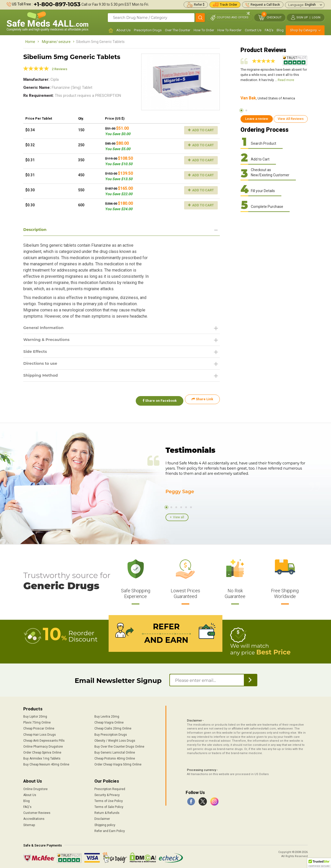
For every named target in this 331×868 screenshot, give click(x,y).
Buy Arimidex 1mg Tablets (42, 757)
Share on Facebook (157, 402)
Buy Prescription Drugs (111, 733)
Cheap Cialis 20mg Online (113, 727)
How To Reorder (230, 30)
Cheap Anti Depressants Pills (44, 739)
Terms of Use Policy (109, 799)
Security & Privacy (107, 793)
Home (30, 42)
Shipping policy (105, 823)
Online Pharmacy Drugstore (43, 745)
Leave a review (257, 119)
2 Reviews (59, 69)
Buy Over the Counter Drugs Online (119, 745)
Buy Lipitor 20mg (35, 715)
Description (36, 230)
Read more (286, 80)
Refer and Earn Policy (110, 829)
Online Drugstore (35, 787)
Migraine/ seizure (56, 42)
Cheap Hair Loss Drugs (40, 733)
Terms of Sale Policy (109, 805)
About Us (123, 30)
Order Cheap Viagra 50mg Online (118, 763)
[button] (319, 863)
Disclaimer (102, 818)
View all (179, 517)
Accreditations (34, 818)
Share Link (202, 402)
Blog (280, 30)
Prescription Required (110, 787)
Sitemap (29, 823)
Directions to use (42, 365)
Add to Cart (201, 130)
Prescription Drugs (148, 30)
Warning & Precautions (48, 341)
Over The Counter (178, 30)
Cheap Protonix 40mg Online (115, 757)
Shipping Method (42, 378)
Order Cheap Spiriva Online (42, 751)
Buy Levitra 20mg (107, 715)
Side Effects (36, 353)
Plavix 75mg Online (37, 721)
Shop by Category (303, 30)
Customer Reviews (37, 811)
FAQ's (269, 30)
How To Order (204, 30)
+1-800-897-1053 (57, 4)
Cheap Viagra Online (109, 721)
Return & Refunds (107, 811)
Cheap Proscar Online (39, 727)
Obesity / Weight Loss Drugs (115, 739)
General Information (45, 328)
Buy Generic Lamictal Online (115, 751)
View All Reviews (291, 119)
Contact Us (253, 30)
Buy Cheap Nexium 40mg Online (46, 763)
